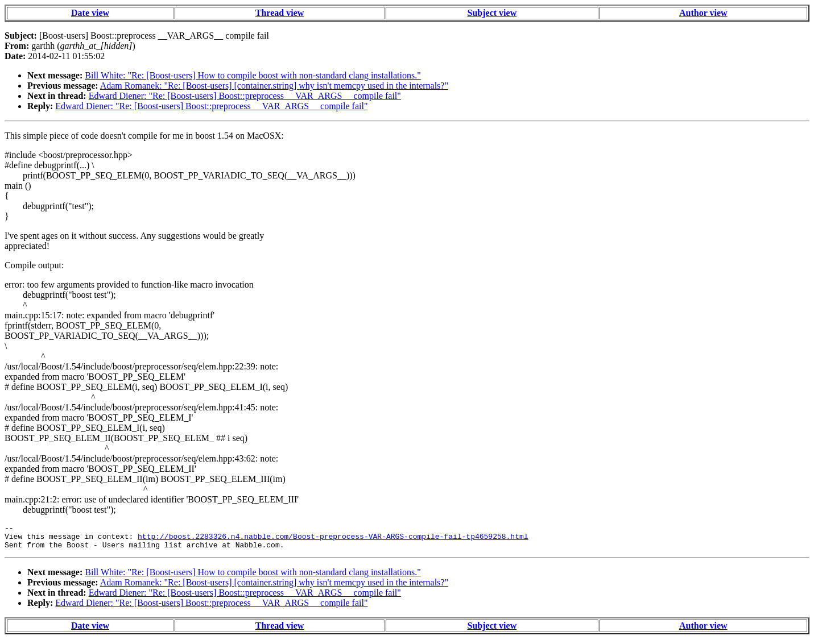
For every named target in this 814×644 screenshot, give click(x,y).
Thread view (280, 13)
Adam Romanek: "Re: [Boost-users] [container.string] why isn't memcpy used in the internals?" (274, 86)
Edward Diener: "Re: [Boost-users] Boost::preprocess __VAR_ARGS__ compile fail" (245, 96)
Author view (703, 13)
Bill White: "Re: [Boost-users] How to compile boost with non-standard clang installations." (253, 75)
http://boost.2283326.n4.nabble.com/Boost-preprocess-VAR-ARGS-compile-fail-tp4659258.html (333, 539)
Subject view (492, 13)
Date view (90, 13)
